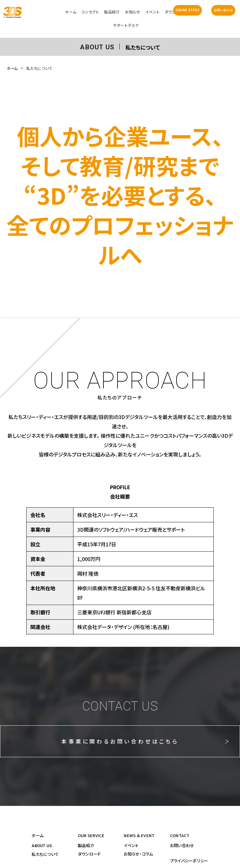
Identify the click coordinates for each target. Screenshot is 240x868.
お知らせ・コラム (138, 854)
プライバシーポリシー (189, 861)
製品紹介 (86, 845)
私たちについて (45, 854)
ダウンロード (89, 854)
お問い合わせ (223, 10)
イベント (131, 845)
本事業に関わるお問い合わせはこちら (120, 741)
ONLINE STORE (187, 10)
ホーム (12, 68)
